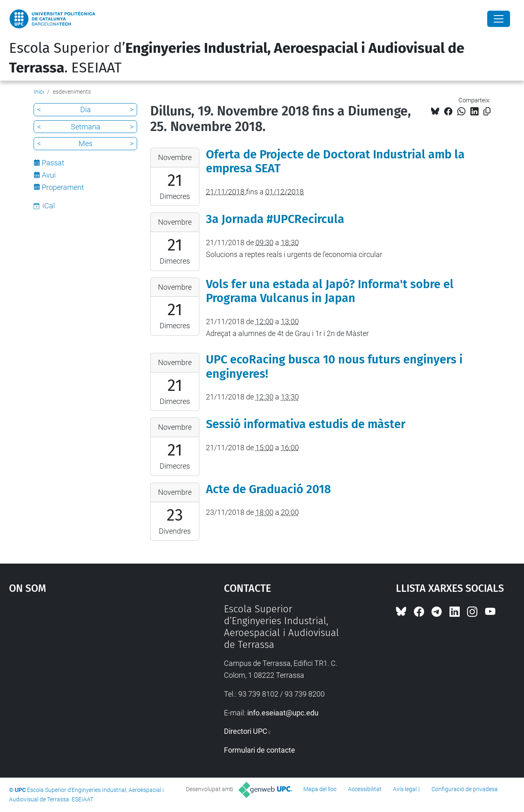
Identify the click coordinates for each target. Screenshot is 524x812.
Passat (53, 163)
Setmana (86, 127)
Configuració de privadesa (465, 789)
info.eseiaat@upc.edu (283, 713)
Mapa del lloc (320, 789)
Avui (49, 175)
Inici (39, 92)
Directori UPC (246, 731)
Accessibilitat (365, 789)
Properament (63, 187)
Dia (86, 109)
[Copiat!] (487, 112)
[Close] (499, 19)
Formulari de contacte (260, 750)
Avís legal (405, 789)
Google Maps (90, 665)
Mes (86, 143)
